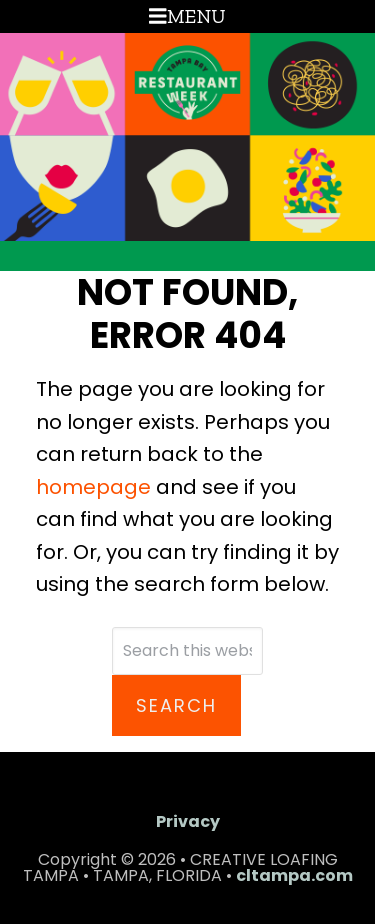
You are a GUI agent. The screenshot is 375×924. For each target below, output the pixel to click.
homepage (93, 487)
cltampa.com (294, 875)
